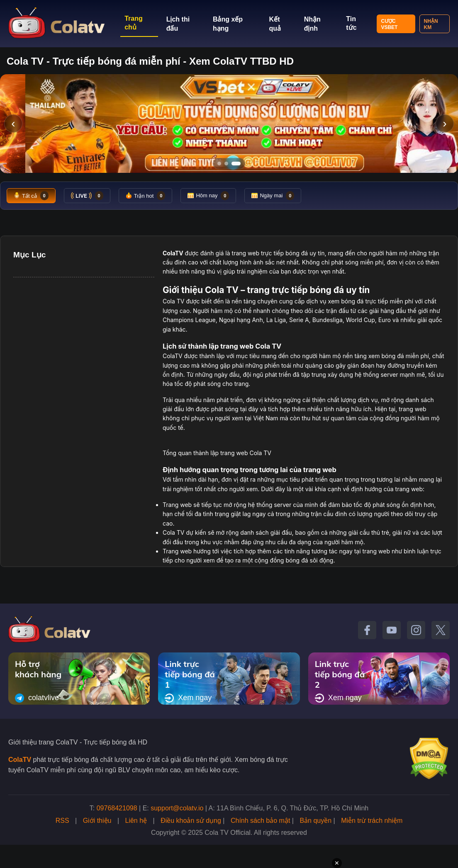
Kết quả (275, 24)
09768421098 (117, 808)
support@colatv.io (177, 808)
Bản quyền (315, 821)
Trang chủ (134, 23)
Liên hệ (136, 821)
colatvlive (37, 698)
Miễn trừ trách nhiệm (372, 821)
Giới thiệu (97, 821)
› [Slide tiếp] (445, 123)
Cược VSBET (389, 24)
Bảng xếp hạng (228, 24)
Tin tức (351, 23)
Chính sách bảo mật (260, 821)
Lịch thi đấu (178, 24)
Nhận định (312, 24)
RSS (62, 821)
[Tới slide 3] (239, 164)
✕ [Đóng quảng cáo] (337, 863)
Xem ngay (188, 698)
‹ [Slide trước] (13, 123)
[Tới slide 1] (219, 164)
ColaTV (20, 760)
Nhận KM (431, 24)
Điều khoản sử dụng (191, 821)
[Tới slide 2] (229, 164)
